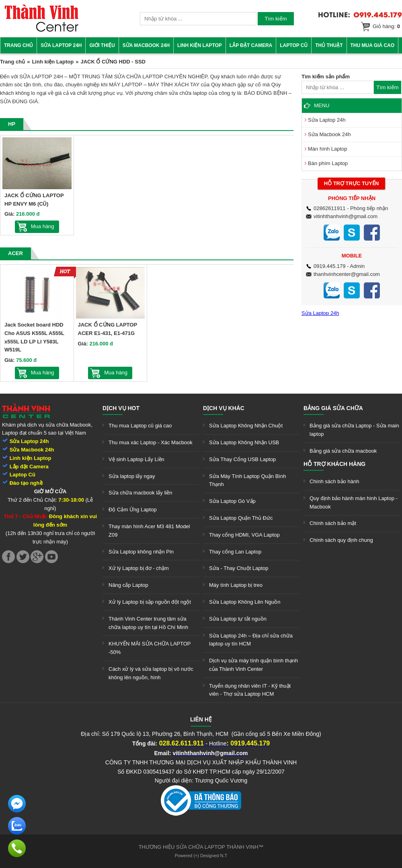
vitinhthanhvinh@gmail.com (346, 216)
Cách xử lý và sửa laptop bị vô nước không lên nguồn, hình (151, 673)
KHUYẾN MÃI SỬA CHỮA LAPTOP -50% (150, 648)
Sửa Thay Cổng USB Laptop (242, 459)
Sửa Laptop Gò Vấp (232, 501)
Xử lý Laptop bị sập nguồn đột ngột (150, 602)
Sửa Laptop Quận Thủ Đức (241, 518)
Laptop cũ (294, 45)
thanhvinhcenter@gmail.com (347, 274)
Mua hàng (43, 226)
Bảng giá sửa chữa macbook (343, 451)
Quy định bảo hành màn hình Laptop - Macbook (354, 502)
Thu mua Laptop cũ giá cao (140, 426)
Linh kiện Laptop (200, 45)
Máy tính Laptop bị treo (236, 585)
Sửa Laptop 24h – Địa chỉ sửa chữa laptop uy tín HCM (251, 640)
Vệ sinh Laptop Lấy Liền (136, 459)
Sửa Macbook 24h (146, 45)
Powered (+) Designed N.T (201, 856)
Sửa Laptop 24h (61, 45)
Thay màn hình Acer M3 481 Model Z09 (149, 531)
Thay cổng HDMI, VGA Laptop (244, 535)
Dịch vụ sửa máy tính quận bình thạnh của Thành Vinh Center (253, 665)
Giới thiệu (102, 45)
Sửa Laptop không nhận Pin (141, 552)
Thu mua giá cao (373, 45)
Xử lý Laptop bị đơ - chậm (139, 568)
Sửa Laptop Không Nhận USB (244, 442)
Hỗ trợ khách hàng (334, 464)
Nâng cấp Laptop (128, 585)
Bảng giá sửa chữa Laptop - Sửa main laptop (354, 430)
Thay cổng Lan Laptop (235, 552)
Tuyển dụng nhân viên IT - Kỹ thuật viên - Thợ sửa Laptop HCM (250, 690)
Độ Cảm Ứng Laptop (133, 510)
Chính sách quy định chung (341, 540)
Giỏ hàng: (386, 26)
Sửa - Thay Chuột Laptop (239, 568)
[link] (41, 30)
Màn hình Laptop (328, 149)
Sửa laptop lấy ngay (132, 476)
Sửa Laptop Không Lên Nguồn (245, 602)
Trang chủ (18, 45)
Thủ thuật (329, 45)
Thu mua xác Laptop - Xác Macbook (151, 442)
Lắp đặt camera (251, 45)
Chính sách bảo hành (334, 481)
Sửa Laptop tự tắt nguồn (238, 619)
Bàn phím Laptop (328, 163)
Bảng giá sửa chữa (333, 408)
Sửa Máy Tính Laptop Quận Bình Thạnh (247, 480)
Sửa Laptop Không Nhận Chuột (246, 426)
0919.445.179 (330, 266)
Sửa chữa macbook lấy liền (140, 493)
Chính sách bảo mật (333, 523)
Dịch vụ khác (224, 408)
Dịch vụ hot (121, 408)
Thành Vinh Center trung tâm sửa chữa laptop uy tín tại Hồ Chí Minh (148, 623)
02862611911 (330, 208)
